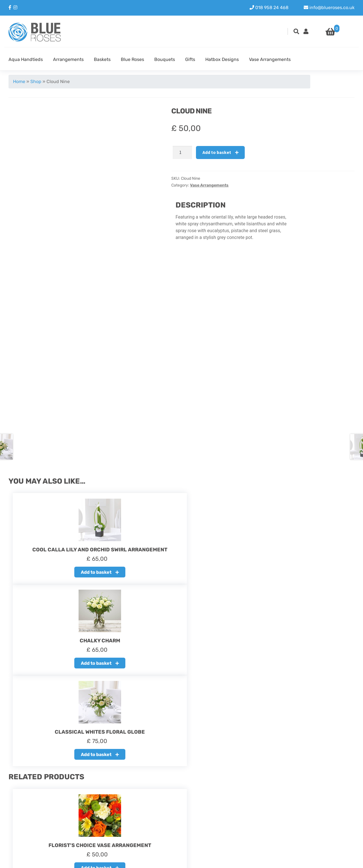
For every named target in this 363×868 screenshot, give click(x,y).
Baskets (102, 59)
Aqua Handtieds (26, 59)
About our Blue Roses (150, 808)
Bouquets (165, 59)
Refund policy (142, 815)
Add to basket (217, 152)
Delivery (135, 822)
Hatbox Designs (222, 59)
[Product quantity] (182, 153)
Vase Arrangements (270, 59)
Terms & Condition (146, 828)
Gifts (190, 59)
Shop (36, 81)
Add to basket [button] (61, 576)
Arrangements (68, 59)
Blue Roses (132, 59)
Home (19, 81)
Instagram (308, 815)
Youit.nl (347, 860)
